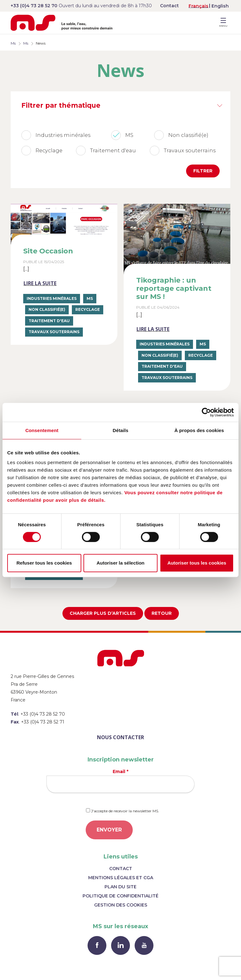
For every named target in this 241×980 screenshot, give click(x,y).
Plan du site (120, 887)
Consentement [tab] (42, 430)
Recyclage (88, 309)
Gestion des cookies (121, 905)
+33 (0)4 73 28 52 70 (34, 6)
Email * (120, 781)
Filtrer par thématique (61, 105)
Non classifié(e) (47, 309)
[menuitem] (198, 6)
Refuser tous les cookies (44, 563)
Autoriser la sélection (121, 563)
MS (90, 298)
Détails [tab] (120, 430)
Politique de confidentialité (120, 896)
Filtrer (203, 171)
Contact (169, 6)
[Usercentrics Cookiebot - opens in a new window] (206, 412)
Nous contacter (120, 737)
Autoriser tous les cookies (197, 563)
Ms (13, 43)
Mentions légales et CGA (121, 878)
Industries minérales (52, 298)
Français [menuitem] (198, 6)
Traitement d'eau (49, 321)
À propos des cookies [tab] (199, 430)
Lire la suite (40, 283)
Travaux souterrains (54, 332)
